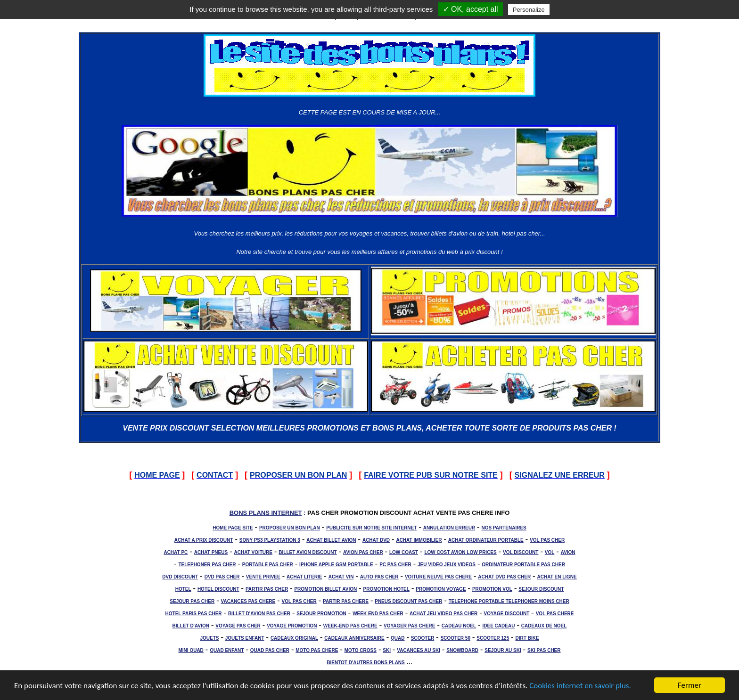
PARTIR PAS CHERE (346, 601)
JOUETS (209, 638)
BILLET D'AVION (191, 626)
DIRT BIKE (527, 638)
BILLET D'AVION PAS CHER (259, 614)
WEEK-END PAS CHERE (350, 626)
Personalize (529, 10)
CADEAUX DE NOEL (544, 626)
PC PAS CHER (395, 565)
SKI (387, 650)
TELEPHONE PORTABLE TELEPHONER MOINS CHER (509, 601)
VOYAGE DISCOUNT (506, 614)
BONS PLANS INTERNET (266, 513)
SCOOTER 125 (493, 638)
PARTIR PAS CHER (267, 589)
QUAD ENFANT (227, 650)
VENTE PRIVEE (263, 577)
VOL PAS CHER (547, 540)
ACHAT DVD (376, 540)
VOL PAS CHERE (555, 614)
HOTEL (183, 589)
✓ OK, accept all (471, 9)
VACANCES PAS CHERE (248, 601)
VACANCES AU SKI (419, 650)
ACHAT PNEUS (211, 552)
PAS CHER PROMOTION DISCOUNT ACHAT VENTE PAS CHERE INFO (408, 513)
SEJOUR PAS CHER (192, 601)
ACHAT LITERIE (304, 577)
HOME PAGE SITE (233, 528)
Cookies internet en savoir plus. (580, 686)
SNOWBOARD (462, 650)
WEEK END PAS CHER (378, 614)
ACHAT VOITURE (253, 552)
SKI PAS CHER (544, 650)
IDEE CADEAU (498, 626)
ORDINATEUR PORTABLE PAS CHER (523, 565)
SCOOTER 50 (456, 638)
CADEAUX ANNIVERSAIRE (354, 638)
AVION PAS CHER (363, 552)
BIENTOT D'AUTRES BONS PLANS (366, 663)
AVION (568, 552)
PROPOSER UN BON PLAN (290, 528)
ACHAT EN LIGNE (557, 577)
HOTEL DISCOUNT (218, 589)
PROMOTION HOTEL (386, 589)
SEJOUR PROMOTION (321, 614)
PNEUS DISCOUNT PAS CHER (408, 601)
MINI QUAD (191, 650)
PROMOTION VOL (492, 589)
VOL (550, 552)
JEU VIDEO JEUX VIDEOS (447, 565)
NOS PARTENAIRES (504, 528)
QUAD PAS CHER (270, 650)
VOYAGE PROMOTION (292, 626)
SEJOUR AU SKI (503, 650)
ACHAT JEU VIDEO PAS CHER (443, 614)
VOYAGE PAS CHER (238, 626)
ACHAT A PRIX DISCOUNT (204, 540)
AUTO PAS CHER (379, 577)
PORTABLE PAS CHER (268, 565)
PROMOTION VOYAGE (441, 589)
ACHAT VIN (341, 577)
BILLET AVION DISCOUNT (308, 552)
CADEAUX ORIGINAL (294, 638)
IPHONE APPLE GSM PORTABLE (336, 565)
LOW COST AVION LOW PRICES (460, 552)
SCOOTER (423, 638)
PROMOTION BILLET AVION (325, 589)
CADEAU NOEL (459, 626)
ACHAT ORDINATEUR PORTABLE (486, 540)
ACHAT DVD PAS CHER (504, 577)
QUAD (398, 638)
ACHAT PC (176, 552)
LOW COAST (404, 552)
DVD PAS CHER (222, 577)
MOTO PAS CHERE (317, 650)
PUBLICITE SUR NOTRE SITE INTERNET (371, 528)
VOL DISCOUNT (521, 552)
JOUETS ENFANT (245, 638)
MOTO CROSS (361, 650)
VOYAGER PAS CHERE (409, 626)
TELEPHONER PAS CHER (207, 565)
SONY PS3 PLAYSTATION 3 (270, 540)
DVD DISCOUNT (180, 577)
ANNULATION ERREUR (449, 528)
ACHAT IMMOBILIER (419, 540)
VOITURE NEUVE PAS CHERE (438, 577)
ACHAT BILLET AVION (331, 540)
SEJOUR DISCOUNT (541, 589)
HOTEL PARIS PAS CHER (194, 614)
